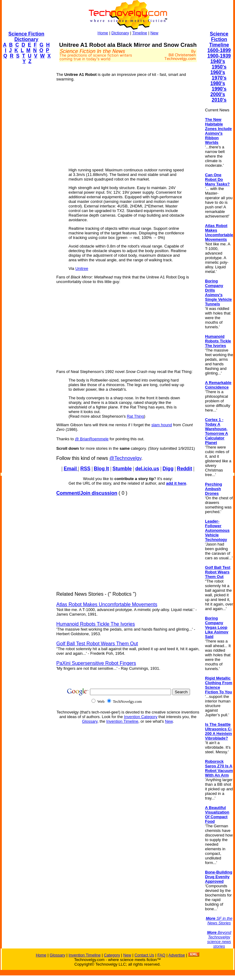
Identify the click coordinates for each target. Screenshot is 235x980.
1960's (218, 72)
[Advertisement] (26, 161)
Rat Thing (135, 416)
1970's (219, 78)
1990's (219, 89)
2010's (219, 100)
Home (103, 33)
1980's (218, 83)
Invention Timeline (122, 721)
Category (112, 955)
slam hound (162, 425)
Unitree (82, 268)
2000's (218, 94)
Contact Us (144, 955)
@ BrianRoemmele (92, 439)
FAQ (161, 955)
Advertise (177, 955)
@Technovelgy (125, 458)
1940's (218, 61)
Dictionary (120, 33)
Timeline (140, 33)
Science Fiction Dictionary (26, 37)
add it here (176, 483)
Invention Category (141, 717)
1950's (219, 67)
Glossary (90, 721)
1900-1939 (219, 56)
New (154, 33)
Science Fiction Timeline (219, 39)
